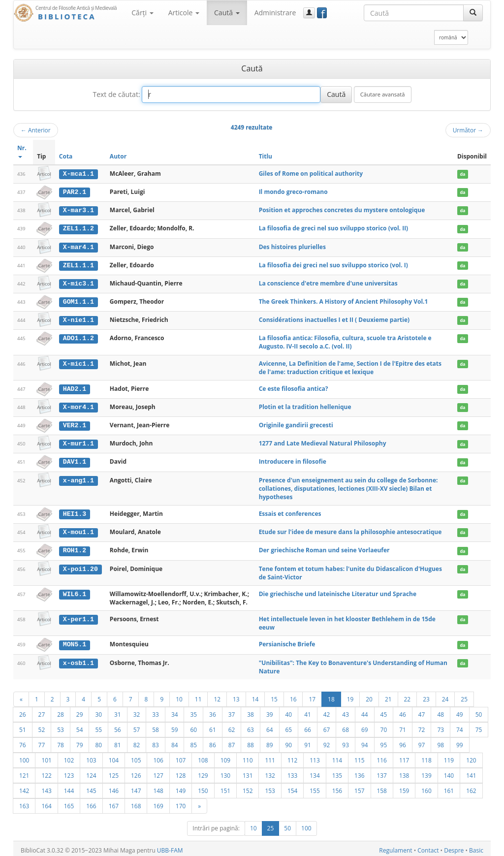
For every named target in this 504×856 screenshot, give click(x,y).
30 (98, 711)
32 (137, 711)
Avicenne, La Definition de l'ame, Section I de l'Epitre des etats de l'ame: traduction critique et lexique (350, 366)
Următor (468, 130)
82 (137, 741)
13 (236, 696)
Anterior (36, 130)
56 (118, 726)
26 (23, 711)
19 (350, 696)
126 (136, 772)
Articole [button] (184, 13)
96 (403, 741)
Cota (66, 156)
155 (315, 787)
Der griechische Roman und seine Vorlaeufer (324, 547)
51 (23, 726)
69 (365, 726)
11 (198, 696)
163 (24, 802)
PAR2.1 (75, 192)
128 (181, 772)
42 (327, 711)
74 (460, 726)
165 (69, 802)
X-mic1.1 (79, 362)
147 (136, 787)
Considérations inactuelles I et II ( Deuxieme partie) (334, 318)
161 (449, 787)
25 (464, 696)
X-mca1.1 (79, 174)
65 (289, 726)
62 (232, 726)
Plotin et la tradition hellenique (305, 405)
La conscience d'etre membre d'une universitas (328, 282)
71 (403, 726)
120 (471, 757)
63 (251, 726)
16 (293, 696)
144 (69, 787)
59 (175, 726)
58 (156, 726)
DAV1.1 (75, 460)
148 (158, 787)
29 (80, 711)
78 (61, 741)
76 (23, 741)
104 (114, 757)
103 (91, 757)
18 (331, 696)
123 (69, 772)
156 (337, 787)
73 (441, 726)
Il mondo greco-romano (293, 192)
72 (422, 726)
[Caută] (473, 13)
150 (203, 787)
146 (114, 787)
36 (213, 711)
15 (274, 696)
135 (337, 772)
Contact (428, 847)
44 (365, 711)
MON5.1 (75, 641)
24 (445, 696)
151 (225, 787)
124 (91, 772)
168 (136, 802)
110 (248, 757)
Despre (454, 847)
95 (384, 741)
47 (422, 711)
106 (158, 757)
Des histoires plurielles (292, 246)
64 (270, 726)
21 (388, 696)
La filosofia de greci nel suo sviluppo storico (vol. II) (334, 228)
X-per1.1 (79, 616)
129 (203, 772)
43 (346, 711)
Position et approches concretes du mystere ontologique (342, 209)
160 (426, 787)
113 (315, 757)
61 (213, 726)
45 (384, 711)
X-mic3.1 (79, 283)
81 (118, 741)
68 (346, 726)
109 (225, 757)
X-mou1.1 (79, 530)
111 (270, 757)
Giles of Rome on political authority (311, 174)
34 (175, 711)
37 (232, 711)
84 (175, 741)
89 (270, 741)
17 (312, 696)
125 (114, 772)
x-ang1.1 (79, 477)
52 (42, 726)
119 (449, 757)
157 (359, 787)
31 (118, 711)
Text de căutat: (116, 94)
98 (441, 741)
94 (365, 741)
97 (422, 741)
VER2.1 (75, 423)
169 (158, 802)
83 (156, 741)
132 (270, 772)
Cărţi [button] (142, 13)
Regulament (395, 847)
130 (225, 772)
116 (382, 757)
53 (61, 726)
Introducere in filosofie (293, 460)
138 (404, 772)
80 (98, 741)
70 (384, 726)
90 (289, 741)
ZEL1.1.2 (79, 228)
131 (248, 772)
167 (114, 802)
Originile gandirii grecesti (296, 423)
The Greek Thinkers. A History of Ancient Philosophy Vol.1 (344, 300)
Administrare (275, 13)
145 (91, 787)
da (462, 174)
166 (91, 802)
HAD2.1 (75, 387)
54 (80, 726)
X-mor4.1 (79, 405)
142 (24, 787)
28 (61, 711)
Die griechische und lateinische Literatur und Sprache (338, 590)
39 (270, 711)
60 (193, 726)
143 (46, 787)
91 (308, 741)
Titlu (266, 156)
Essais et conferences (290, 511)
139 (426, 772)
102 (69, 757)
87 (232, 741)
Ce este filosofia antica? (294, 387)
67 (327, 726)
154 (292, 787)
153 (270, 787)
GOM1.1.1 (79, 300)
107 (181, 757)
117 (404, 757)
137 (382, 772)
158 (382, 787)
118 (426, 757)
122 (46, 772)
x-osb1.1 (79, 660)
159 (404, 787)
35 (193, 711)
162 (471, 787)
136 (359, 772)
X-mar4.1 (79, 246)
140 (449, 772)
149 (181, 787)
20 (369, 696)
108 (203, 757)
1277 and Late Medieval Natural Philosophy (323, 441)
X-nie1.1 (79, 318)
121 (24, 772)
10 (179, 696)
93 (346, 741)
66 (308, 726)
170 (181, 802)
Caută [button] (227, 13)
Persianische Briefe (287, 641)
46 (403, 711)
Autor (118, 156)
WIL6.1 (75, 591)
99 (460, 741)
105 (136, 757)
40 (289, 711)
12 (217, 696)
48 (441, 711)
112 (292, 757)
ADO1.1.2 (79, 337)
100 (24, 757)
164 (46, 802)
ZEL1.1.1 (79, 264)
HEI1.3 (75, 511)
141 (471, 772)
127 (158, 772)
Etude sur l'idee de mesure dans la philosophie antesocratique (350, 529)
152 (248, 787)
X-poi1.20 (80, 566)
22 (408, 696)
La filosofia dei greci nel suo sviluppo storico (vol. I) (333, 264)
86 (213, 741)
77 (42, 741)
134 (315, 772)
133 (292, 772)
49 (460, 711)
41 (308, 711)
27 (42, 711)
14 (255, 696)
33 (156, 711)
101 (46, 757)
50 (479, 711)
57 (137, 726)
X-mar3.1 (79, 210)
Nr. (22, 151)
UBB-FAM (170, 847)
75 (479, 726)
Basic (476, 847)
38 (251, 711)
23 (426, 696)
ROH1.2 (75, 547)
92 (327, 741)
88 (251, 741)
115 (359, 757)
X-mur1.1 (79, 442)
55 (98, 726)
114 (337, 757)
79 (80, 741)
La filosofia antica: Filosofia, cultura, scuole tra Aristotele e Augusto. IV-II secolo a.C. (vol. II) (345, 341)
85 (193, 741)
